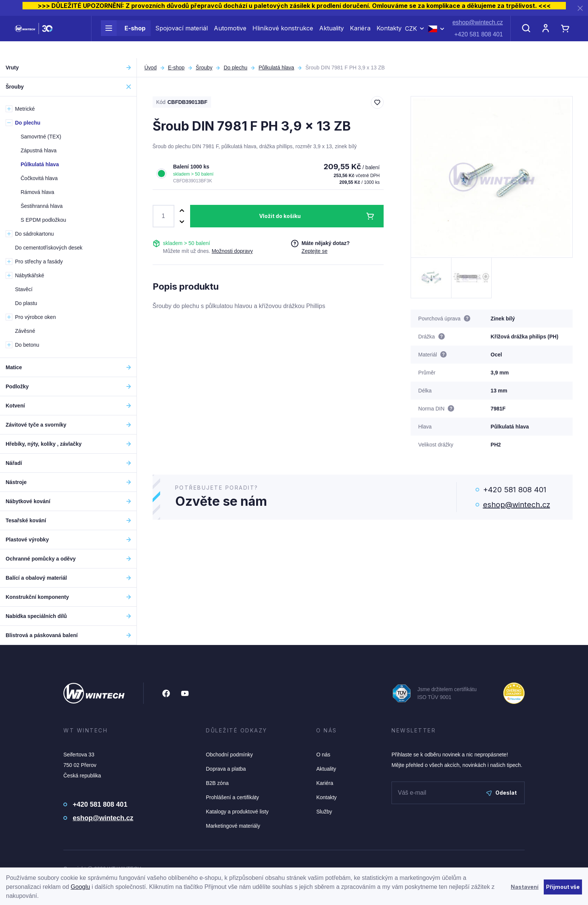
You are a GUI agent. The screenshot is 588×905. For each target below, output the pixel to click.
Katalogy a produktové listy (237, 812)
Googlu (81, 887)
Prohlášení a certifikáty (232, 797)
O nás (323, 755)
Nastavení (525, 887)
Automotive (230, 37)
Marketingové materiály (233, 826)
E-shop (123, 37)
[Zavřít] (580, 8)
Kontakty (389, 37)
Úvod (151, 68)
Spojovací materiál (181, 37)
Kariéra (360, 37)
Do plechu (235, 68)
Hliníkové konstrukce (283, 37)
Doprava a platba (226, 769)
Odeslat (502, 793)
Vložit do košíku (280, 216)
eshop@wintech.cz (478, 31)
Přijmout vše (563, 887)
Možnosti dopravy (232, 251)
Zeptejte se (314, 251)
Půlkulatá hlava (276, 68)
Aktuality (331, 37)
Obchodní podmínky (229, 755)
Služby (324, 812)
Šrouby (204, 68)
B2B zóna (217, 783)
